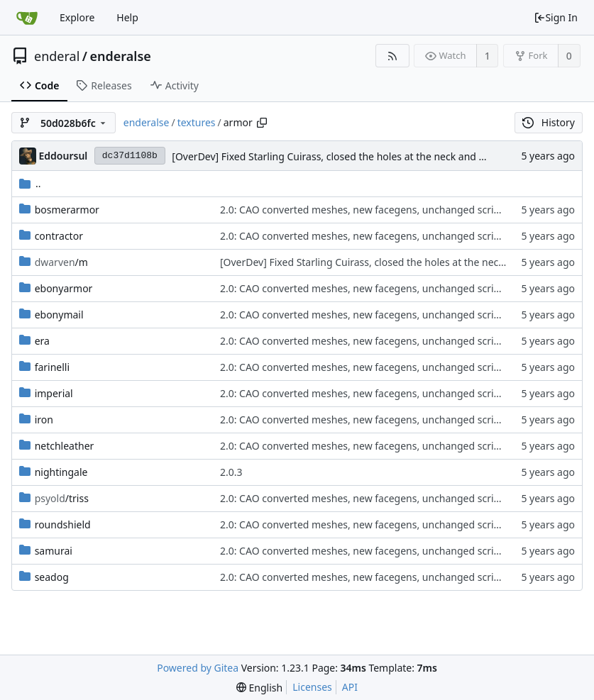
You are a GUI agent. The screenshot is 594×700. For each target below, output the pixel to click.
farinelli (52, 367)
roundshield (63, 524)
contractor (59, 236)
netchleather (65, 446)
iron (44, 420)
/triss (62, 498)
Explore (77, 17)
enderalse (121, 56)
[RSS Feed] (392, 56)
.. (30, 183)
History (549, 122)
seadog (52, 577)
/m (61, 262)
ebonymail (59, 315)
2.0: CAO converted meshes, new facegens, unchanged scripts (364, 210)
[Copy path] (262, 123)
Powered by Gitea (198, 668)
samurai (54, 551)
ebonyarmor (64, 288)
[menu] (259, 688)
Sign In (556, 17)
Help (127, 17)
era (42, 341)
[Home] (27, 18)
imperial (54, 393)
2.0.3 (231, 472)
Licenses (312, 687)
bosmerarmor (67, 210)
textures (197, 122)
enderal (57, 56)
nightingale (61, 472)
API (350, 687)
